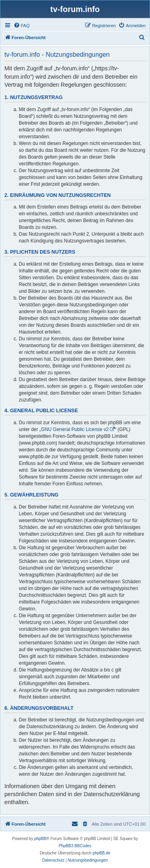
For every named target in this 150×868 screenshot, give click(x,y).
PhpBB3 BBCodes (75, 846)
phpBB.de (102, 853)
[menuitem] (22, 26)
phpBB (40, 839)
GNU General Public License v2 (75, 429)
